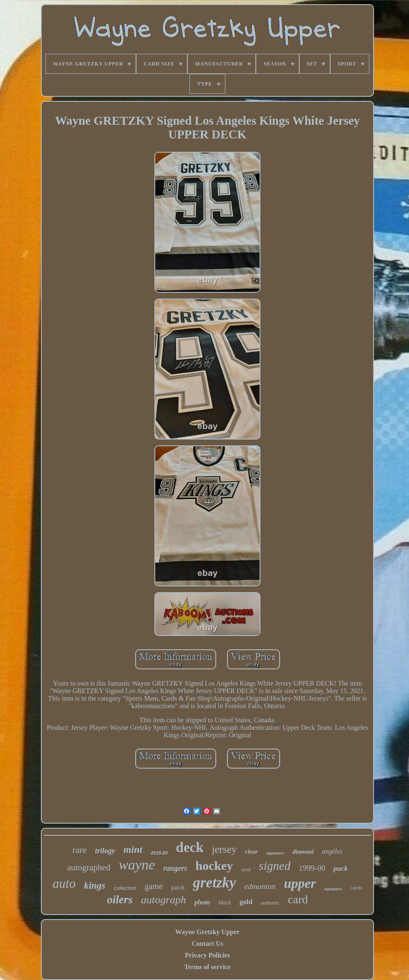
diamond (303, 852)
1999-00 (312, 868)
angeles (332, 851)
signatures (333, 889)
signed (275, 866)
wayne (137, 865)
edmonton (260, 886)
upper (300, 883)
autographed (89, 867)
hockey (214, 866)
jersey (225, 849)
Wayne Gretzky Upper (207, 932)
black (225, 903)
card (298, 899)
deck (190, 847)
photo (202, 902)
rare (80, 850)
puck (341, 868)
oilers (120, 900)
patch (178, 887)
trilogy (105, 851)
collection (125, 888)
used (246, 869)
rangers (175, 868)
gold (246, 902)
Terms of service (207, 967)
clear (251, 852)
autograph (164, 900)
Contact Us (207, 944)
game (154, 886)
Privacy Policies (207, 955)
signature (275, 853)
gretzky (214, 883)
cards (356, 888)
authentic (270, 903)
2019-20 (159, 853)
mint (133, 849)
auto (64, 883)
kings (95, 886)
